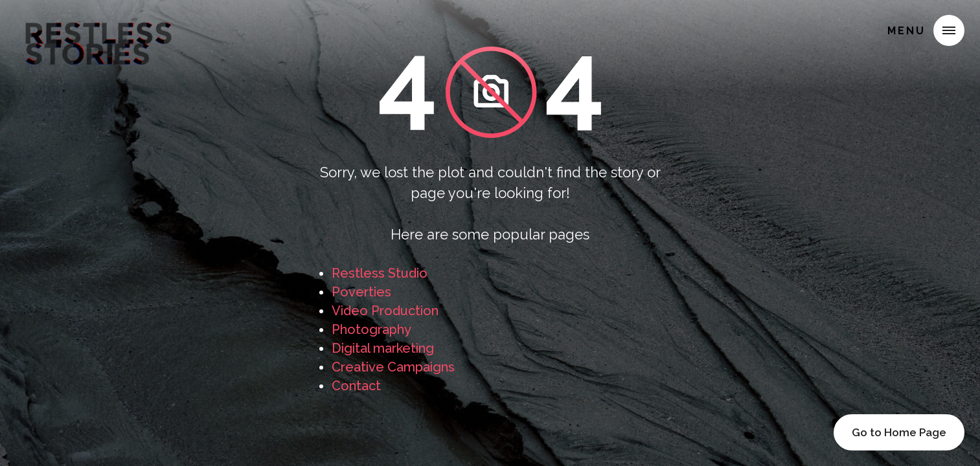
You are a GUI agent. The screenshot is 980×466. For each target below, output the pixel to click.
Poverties (361, 292)
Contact (356, 386)
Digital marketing (383, 348)
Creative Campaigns (393, 367)
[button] (949, 30)
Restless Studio (380, 273)
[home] (98, 28)
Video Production (385, 311)
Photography (371, 329)
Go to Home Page (899, 432)
